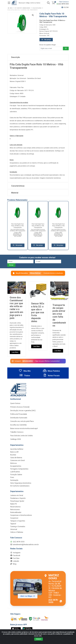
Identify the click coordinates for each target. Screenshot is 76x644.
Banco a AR (14, 452)
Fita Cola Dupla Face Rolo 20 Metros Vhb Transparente (18, 226)
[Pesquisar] (48, 3)
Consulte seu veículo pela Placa (22, 421)
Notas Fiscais (51, 376)
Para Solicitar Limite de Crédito (22, 436)
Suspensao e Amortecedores (21, 515)
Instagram (15, 553)
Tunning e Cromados (18, 527)
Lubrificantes (15, 472)
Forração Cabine (16, 475)
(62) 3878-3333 (63, 4)
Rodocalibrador (16, 512)
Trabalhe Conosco (17, 432)
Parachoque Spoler (17, 501)
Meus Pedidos (51, 371)
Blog (13, 564)
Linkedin (15, 561)
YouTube (15, 558)
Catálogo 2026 (16, 439)
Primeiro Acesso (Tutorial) (20, 407)
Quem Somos (15, 403)
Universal (46, 33)
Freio (12, 477)
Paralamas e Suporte (18, 498)
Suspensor (14, 518)
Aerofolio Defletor (17, 449)
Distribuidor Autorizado (19, 418)
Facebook (15, 555)
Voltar (65, 7)
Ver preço (46, 40)
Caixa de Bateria (16, 458)
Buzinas (13, 455)
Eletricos (14, 463)
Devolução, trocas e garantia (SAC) (23, 411)
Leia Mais (15, 352)
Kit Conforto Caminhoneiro (20, 486)
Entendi (39, 639)
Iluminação (14, 480)
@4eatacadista (28, 361)
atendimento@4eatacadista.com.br (25, 545)
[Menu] (9, 3)
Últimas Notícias (35, 273)
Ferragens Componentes (19, 469)
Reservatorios (15, 507)
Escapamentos (16, 466)
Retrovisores (15, 510)
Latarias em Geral (17, 495)
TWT (48, 36)
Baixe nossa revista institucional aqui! (24, 428)
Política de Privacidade (19, 414)
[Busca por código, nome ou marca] (32, 3)
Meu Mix (25, 371)
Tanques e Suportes (18, 521)
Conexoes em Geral (17, 460)
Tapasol (13, 524)
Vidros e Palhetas (17, 532)
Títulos (25, 376)
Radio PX (14, 504)
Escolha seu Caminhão (18, 425)
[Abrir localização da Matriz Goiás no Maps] (38, 588)
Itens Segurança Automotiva (21, 483)
